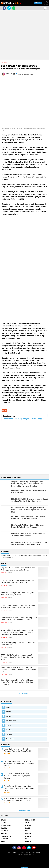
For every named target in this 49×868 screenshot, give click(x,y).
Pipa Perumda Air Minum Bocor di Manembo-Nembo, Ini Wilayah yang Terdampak (17, 581)
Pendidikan (28, 836)
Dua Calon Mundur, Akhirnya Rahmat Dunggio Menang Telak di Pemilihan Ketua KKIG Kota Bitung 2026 (18, 682)
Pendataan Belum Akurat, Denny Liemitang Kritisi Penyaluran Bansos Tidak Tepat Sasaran (19, 619)
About (10, 852)
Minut (27, 831)
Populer (38, 3)
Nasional (9, 712)
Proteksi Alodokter (36, 852)
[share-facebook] (4, 8)
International (6, 825)
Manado (9, 716)
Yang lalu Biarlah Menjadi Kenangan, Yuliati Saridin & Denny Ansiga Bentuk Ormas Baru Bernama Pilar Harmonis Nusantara (17, 632)
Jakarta (4, 828)
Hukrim (8, 725)
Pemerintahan (11, 739)
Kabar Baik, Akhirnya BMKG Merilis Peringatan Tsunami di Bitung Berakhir (18, 594)
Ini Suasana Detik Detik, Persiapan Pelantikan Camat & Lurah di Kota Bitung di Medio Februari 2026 (18, 670)
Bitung (4, 411)
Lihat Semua (25, 693)
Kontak (28, 852)
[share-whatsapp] (14, 8)
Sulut (3, 841)
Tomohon (28, 841)
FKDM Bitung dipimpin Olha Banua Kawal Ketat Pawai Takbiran (18, 644)
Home (3, 62)
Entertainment (30, 820)
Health (3, 823)
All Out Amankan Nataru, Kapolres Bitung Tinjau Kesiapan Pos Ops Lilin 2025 (19, 800)
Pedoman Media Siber (19, 852)
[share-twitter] (9, 8)
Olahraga (28, 833)
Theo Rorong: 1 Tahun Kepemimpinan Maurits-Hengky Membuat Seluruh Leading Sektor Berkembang (24, 419)
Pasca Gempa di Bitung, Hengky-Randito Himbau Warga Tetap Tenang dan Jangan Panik (19, 606)
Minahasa (9, 730)
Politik (27, 839)
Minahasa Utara (11, 721)
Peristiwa (4, 839)
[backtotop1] (47, 855)
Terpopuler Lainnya (25, 811)
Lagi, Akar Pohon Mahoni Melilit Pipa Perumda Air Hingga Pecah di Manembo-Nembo (18, 569)
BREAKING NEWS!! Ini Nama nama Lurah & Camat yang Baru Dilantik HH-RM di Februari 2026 (17, 657)
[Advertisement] (24, 35)
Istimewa (9, 734)
